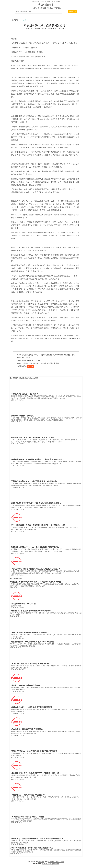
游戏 (52, 8)
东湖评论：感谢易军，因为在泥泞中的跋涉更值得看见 (32, 848)
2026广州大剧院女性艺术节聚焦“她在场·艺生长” (30, 664)
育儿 (59, 8)
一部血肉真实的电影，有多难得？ (25, 394)
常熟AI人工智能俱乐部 (56, 862)
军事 (45, 8)
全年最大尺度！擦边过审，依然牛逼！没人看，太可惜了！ (34, 438)
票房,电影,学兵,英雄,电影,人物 (25, 378)
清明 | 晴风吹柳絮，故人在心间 (24, 604)
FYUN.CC (41, 862)
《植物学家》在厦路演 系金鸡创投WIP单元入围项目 (31, 611)
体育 (34, 8)
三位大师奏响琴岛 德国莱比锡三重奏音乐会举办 (30, 633)
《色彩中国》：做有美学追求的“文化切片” (28, 795)
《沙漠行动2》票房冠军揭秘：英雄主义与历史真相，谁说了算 (36, 569)
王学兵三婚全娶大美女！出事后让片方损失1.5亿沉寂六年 (34, 481)
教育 (55, 8)
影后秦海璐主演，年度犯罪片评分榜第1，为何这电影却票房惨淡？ (38, 459)
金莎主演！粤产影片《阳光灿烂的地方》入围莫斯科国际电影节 (36, 773)
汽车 (55, 1)
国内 (34, 1)
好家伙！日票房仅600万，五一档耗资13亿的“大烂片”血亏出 (35, 547)
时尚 (45, 1)
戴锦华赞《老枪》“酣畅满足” (23, 416)
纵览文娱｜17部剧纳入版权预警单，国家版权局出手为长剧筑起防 (37, 839)
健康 (59, 1)
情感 (48, 1)
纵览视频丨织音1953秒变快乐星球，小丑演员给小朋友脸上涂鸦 (35, 582)
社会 (41, 1)
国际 (38, 1)
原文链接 (31, 366)
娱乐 (38, 8)
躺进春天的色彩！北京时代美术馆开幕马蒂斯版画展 (32, 707)
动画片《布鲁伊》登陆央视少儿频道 (26, 685)
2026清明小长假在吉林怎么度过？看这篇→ (28, 817)
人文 (52, 1)
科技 (48, 8)
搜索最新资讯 (72, 11)
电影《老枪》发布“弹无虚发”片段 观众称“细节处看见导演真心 (36, 503)
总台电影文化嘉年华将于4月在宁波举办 (27, 729)
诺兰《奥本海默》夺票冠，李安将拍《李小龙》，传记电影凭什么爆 (38, 525)
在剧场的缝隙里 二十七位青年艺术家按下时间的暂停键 (32, 642)
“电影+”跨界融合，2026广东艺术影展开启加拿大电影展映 (34, 751)
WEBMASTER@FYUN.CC (51, 864)
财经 (41, 8)
